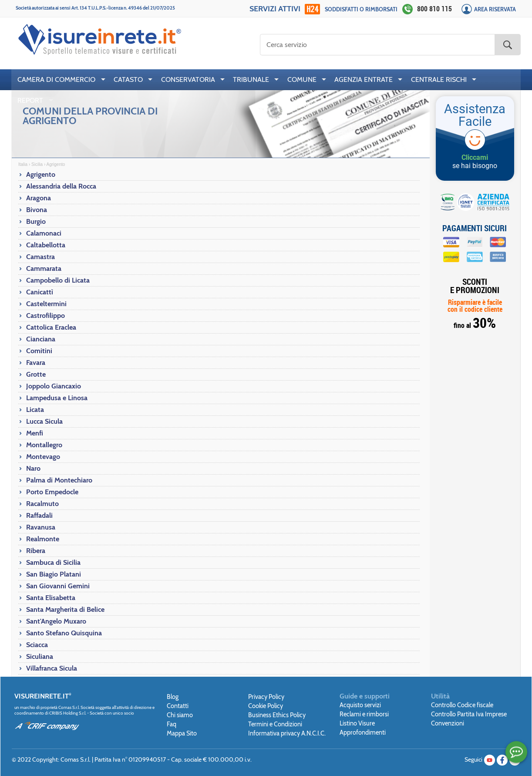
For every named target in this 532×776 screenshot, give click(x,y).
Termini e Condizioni (275, 724)
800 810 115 (434, 9)
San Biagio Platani (54, 574)
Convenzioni (448, 723)
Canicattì (40, 292)
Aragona (39, 198)
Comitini (39, 351)
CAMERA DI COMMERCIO (56, 79)
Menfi (35, 433)
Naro (33, 468)
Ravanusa (41, 527)
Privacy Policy (266, 697)
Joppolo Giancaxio (54, 386)
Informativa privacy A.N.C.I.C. (287, 733)
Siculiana (40, 656)
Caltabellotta (46, 245)
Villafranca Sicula (52, 668)
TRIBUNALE (251, 79)
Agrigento (41, 174)
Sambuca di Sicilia (53, 562)
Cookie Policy (266, 706)
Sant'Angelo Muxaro (56, 621)
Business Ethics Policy (277, 715)
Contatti (178, 706)
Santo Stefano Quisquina (64, 633)
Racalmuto (42, 504)
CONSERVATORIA (188, 79)
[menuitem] (59, 80)
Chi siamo (180, 715)
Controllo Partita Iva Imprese (469, 714)
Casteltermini (46, 304)
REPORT (30, 100)
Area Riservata (495, 9)
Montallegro (44, 445)
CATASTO (128, 79)
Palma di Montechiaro (59, 480)
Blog (173, 697)
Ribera (36, 551)
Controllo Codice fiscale (462, 705)
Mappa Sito (182, 733)
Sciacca (37, 645)
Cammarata (44, 268)
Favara (36, 363)
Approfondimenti (363, 732)
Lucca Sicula (44, 421)
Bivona (37, 210)
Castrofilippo (45, 315)
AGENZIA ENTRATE (364, 79)
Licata (35, 410)
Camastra (40, 257)
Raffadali (39, 515)
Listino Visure (357, 723)
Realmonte (43, 539)
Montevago (43, 457)
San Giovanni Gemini (58, 586)
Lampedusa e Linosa (57, 398)
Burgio (36, 221)
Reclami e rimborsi (364, 714)
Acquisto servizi (360, 705)
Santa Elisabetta (51, 598)
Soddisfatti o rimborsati (361, 9)
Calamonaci (44, 233)
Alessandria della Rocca (61, 186)
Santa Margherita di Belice (65, 609)
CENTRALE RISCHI (439, 79)
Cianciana (41, 339)
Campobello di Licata (58, 280)
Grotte (36, 374)
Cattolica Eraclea (51, 327)
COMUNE (302, 79)
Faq (172, 724)
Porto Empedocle (52, 492)
